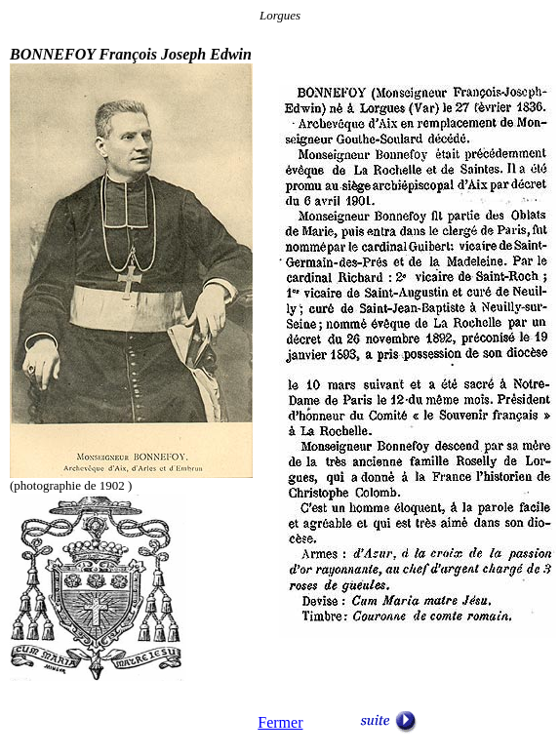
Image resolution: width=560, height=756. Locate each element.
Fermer (280, 722)
